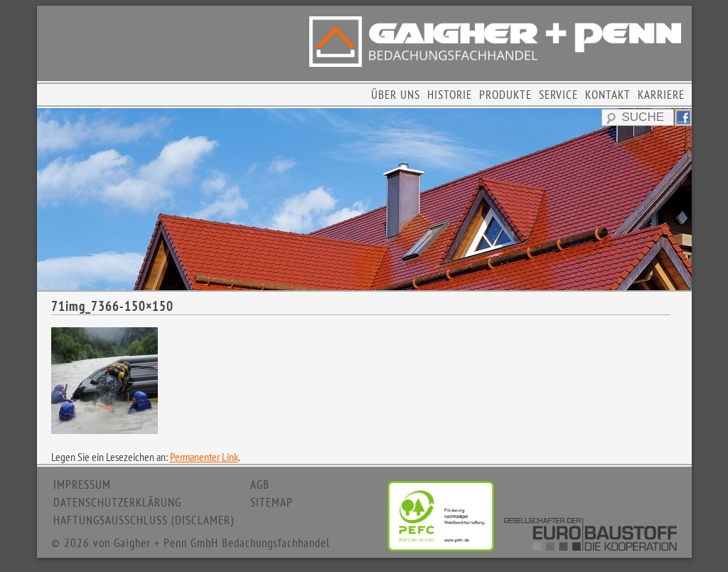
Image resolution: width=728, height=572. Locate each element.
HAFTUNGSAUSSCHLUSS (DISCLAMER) (144, 520)
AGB (260, 484)
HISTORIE (450, 95)
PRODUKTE (505, 95)
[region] (364, 199)
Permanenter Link (204, 457)
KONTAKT (608, 95)
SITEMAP (272, 502)
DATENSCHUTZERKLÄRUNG (117, 502)
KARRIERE (661, 95)
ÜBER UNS (396, 95)
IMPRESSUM (82, 484)
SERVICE (558, 95)
